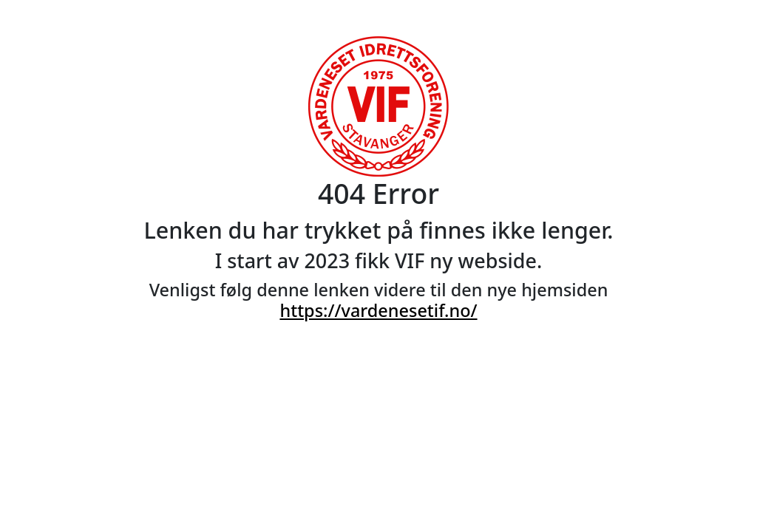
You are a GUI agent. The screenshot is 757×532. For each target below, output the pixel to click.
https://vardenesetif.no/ (378, 310)
